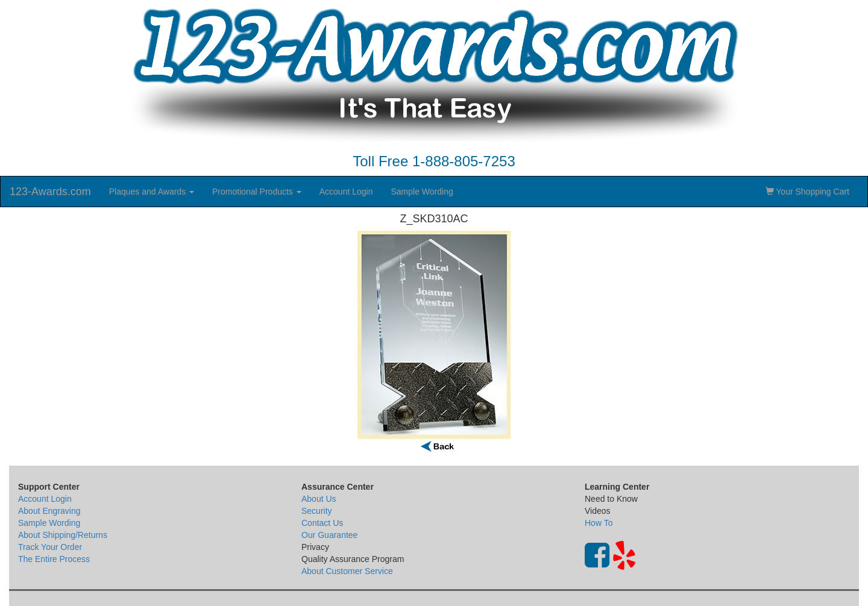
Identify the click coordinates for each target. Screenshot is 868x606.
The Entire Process (54, 559)
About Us (319, 499)
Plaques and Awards (152, 192)
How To (599, 523)
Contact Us (322, 523)
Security (317, 511)
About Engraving (49, 511)
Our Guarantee (329, 535)
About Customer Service (347, 571)
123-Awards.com (50, 192)
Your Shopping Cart (807, 192)
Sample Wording (422, 192)
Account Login (346, 192)
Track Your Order (50, 547)
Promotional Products (257, 192)
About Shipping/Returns (63, 535)
